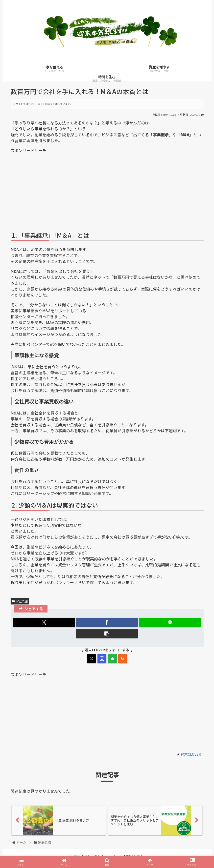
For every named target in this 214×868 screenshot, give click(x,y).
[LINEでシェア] (170, 622)
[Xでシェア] (44, 622)
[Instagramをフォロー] (102, 659)
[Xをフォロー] (92, 659)
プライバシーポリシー (89, 853)
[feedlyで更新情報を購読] (112, 659)
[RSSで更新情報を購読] (123, 659)
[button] (107, 634)
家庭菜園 (20, 601)
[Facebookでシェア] (107, 622)
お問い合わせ (132, 853)
